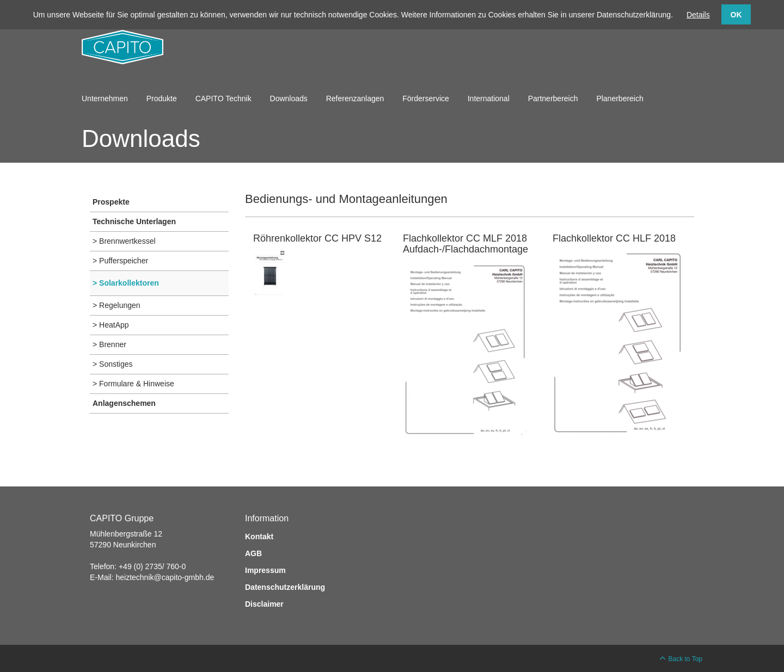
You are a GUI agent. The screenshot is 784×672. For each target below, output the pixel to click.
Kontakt (259, 537)
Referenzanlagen (355, 98)
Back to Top (685, 659)
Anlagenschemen (124, 403)
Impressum (265, 570)
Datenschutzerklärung (285, 587)
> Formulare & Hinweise (133, 384)
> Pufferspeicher (120, 261)
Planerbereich (620, 98)
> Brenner (109, 344)
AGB (253, 553)
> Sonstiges (113, 364)
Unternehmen (105, 98)
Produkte (162, 98)
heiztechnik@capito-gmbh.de (165, 577)
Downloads (289, 98)
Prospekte (111, 202)
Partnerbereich (553, 98)
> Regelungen (117, 305)
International (489, 98)
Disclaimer (264, 604)
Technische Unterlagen (134, 221)
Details (698, 15)
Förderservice (426, 98)
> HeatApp (111, 325)
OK (736, 15)
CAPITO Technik (223, 98)
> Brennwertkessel (124, 241)
